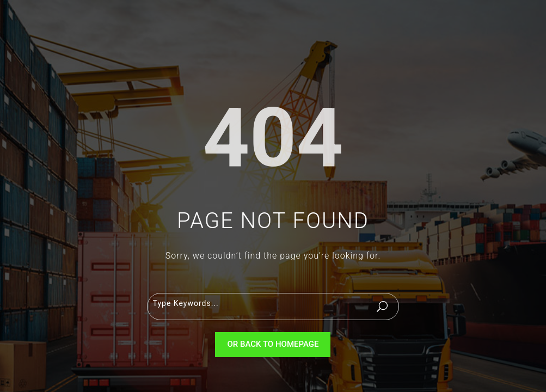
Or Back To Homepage (273, 344)
